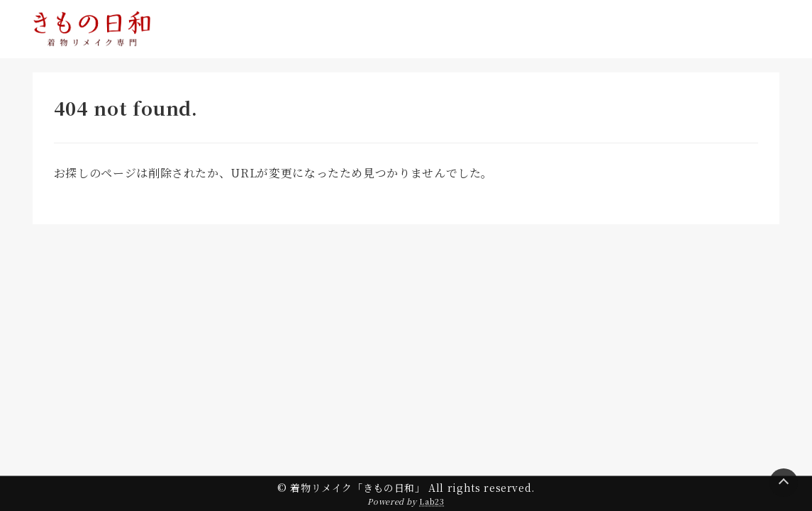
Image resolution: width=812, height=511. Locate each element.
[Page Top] (784, 483)
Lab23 (432, 501)
